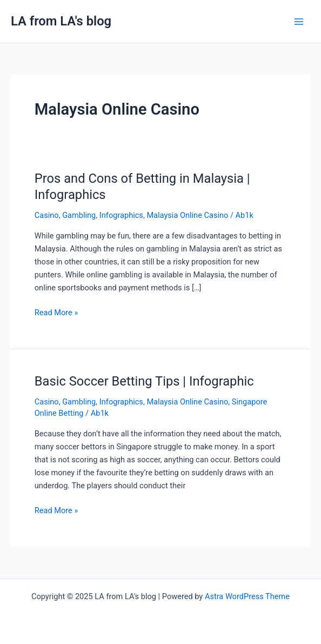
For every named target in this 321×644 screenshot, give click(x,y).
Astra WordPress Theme (247, 596)
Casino (47, 215)
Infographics (121, 215)
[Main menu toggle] (299, 22)
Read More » (56, 312)
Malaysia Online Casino (187, 215)
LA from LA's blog (61, 21)
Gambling (79, 215)
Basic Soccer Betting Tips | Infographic (144, 381)
